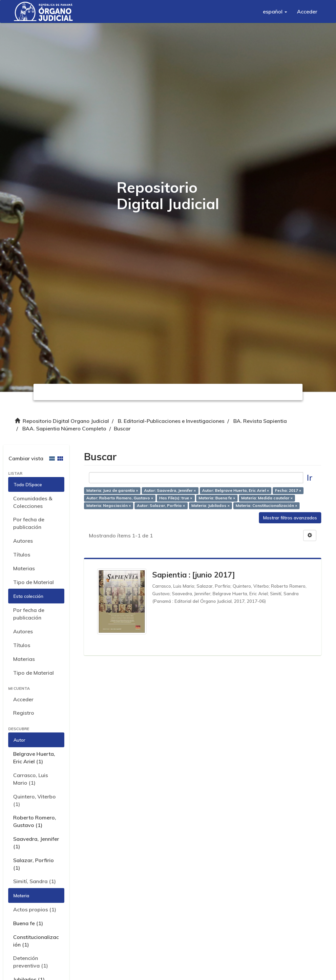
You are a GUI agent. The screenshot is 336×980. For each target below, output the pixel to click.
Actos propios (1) (35, 909)
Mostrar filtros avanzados (290, 518)
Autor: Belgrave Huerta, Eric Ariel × (236, 491)
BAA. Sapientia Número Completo (64, 428)
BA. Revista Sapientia (260, 421)
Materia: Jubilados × (210, 505)
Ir (310, 478)
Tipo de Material (33, 582)
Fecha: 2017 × (288, 491)
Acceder (23, 699)
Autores (23, 541)
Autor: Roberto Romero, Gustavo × (120, 498)
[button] (275, 11)
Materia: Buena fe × (217, 498)
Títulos (22, 555)
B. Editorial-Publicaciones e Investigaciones (171, 421)
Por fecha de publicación (29, 523)
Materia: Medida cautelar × (267, 498)
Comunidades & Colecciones (33, 502)
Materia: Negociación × (109, 505)
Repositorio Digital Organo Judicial (66, 421)
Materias (24, 568)
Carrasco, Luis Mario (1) (31, 779)
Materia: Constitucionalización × (266, 505)
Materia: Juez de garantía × (112, 491)
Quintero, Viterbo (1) (34, 800)
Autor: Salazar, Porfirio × (161, 505)
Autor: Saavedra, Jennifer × (170, 491)
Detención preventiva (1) (31, 962)
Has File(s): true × (176, 498)
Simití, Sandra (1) (34, 881)
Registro (24, 713)
